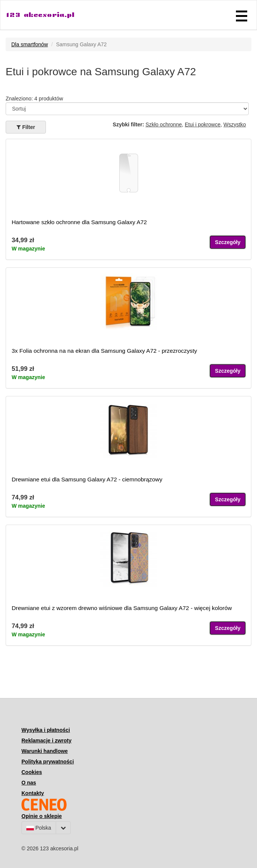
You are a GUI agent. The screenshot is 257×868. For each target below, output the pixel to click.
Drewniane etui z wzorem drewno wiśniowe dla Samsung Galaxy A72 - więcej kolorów (122, 608)
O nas (29, 783)
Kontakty (33, 793)
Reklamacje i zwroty (46, 741)
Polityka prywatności (48, 762)
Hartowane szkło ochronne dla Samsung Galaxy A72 (79, 222)
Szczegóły (228, 242)
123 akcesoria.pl (40, 15)
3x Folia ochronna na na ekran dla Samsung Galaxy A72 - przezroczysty (104, 351)
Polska (39, 828)
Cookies (32, 772)
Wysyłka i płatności (46, 730)
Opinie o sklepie (42, 816)
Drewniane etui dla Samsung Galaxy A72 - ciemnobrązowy (87, 479)
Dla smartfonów (30, 44)
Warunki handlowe (45, 751)
